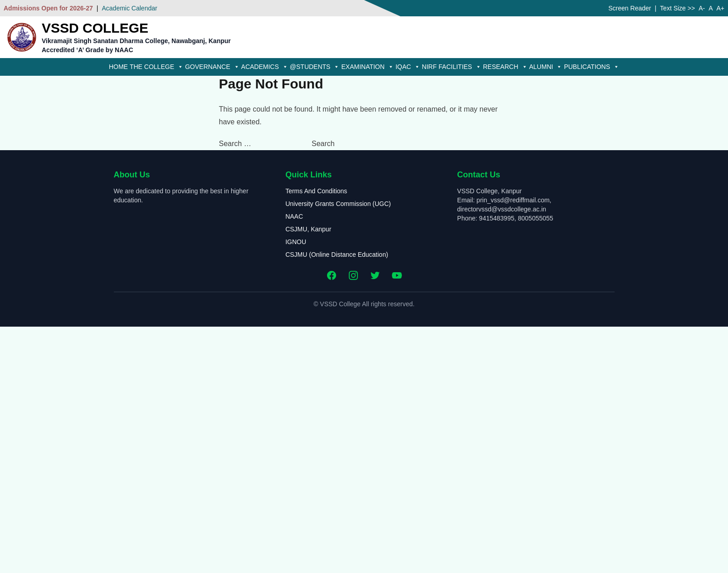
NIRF (429, 67)
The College (156, 67)
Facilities (460, 67)
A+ (720, 8)
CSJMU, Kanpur (308, 229)
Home (118, 67)
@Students (315, 67)
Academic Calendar (129, 8)
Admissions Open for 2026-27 (48, 8)
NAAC (294, 216)
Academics (265, 67)
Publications (591, 67)
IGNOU (296, 242)
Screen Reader (630, 8)
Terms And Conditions (316, 191)
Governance (212, 67)
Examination (367, 67)
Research (505, 67)
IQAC (408, 67)
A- (702, 8)
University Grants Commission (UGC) (338, 204)
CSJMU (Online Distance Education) (337, 255)
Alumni (546, 67)
